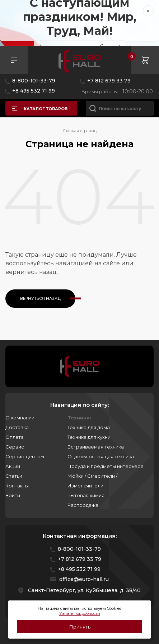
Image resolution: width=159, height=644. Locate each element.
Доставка (17, 427)
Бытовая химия (86, 495)
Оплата (15, 437)
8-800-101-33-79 (34, 81)
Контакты (17, 486)
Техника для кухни (89, 437)
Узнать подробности (80, 613)
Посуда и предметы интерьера (106, 466)
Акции (13, 466)
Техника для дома (89, 427)
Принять (80, 627)
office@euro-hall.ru (84, 579)
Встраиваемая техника (96, 447)
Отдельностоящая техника (101, 456)
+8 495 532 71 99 (34, 91)
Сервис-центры (25, 456)
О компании (20, 418)
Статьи (14, 476)
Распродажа (83, 505)
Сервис (15, 447)
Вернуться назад (40, 298)
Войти (13, 495)
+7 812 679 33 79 (109, 81)
